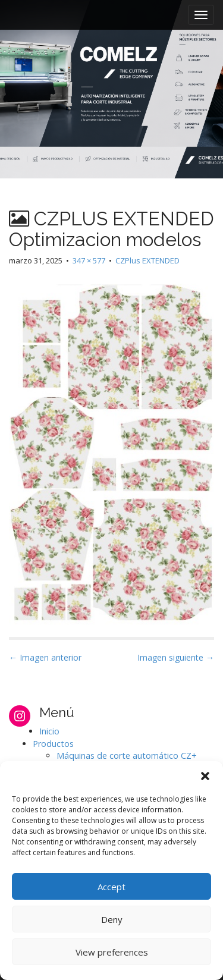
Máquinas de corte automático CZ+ (127, 756)
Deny (112, 919)
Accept (111, 887)
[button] (205, 776)
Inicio (49, 731)
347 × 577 (89, 260)
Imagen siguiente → (176, 657)
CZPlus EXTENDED (147, 260)
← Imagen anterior (45, 657)
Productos (53, 744)
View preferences (112, 952)
